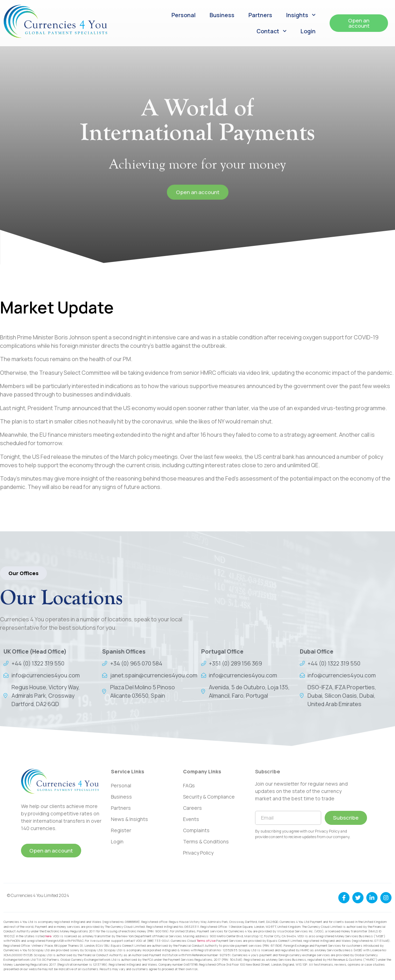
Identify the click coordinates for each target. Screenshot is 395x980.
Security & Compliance (209, 797)
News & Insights (129, 819)
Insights (301, 15)
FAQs (189, 785)
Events (191, 819)
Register (121, 830)
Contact (271, 31)
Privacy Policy (198, 853)
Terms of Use (206, 941)
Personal (184, 15)
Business (222, 15)
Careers (192, 808)
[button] (23, 573)
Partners (260, 15)
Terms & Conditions (206, 841)
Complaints (196, 830)
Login (308, 31)
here (48, 936)
